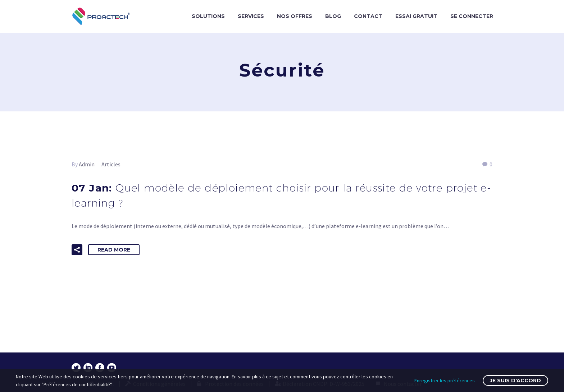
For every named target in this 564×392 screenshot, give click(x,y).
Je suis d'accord (515, 381)
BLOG (333, 16)
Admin (87, 164)
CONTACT (368, 16)
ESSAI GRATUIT (416, 16)
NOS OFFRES (295, 16)
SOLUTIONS (208, 16)
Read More (114, 250)
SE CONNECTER (472, 16)
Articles (111, 164)
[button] (77, 250)
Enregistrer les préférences (445, 381)
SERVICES (251, 16)
